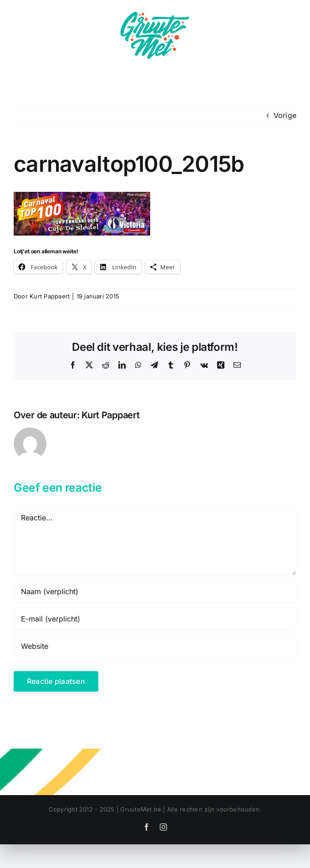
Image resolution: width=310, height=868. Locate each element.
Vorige (285, 115)
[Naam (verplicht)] (155, 591)
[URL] (155, 646)
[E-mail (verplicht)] (155, 619)
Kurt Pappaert (50, 296)
